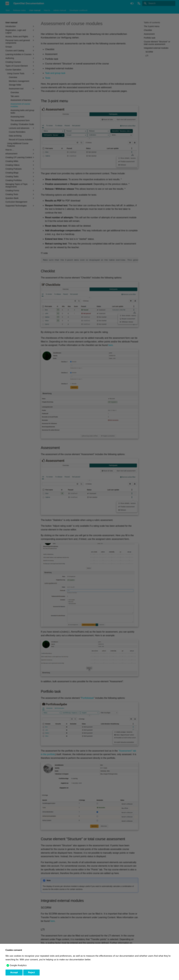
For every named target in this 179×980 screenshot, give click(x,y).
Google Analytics (18, 965)
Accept (14, 972)
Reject (31, 972)
